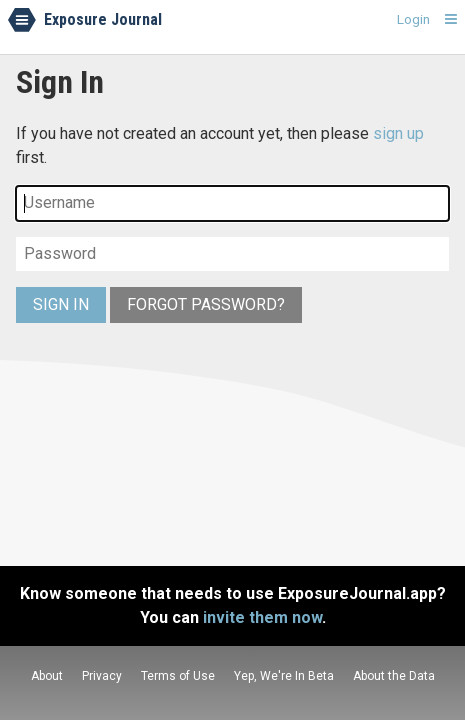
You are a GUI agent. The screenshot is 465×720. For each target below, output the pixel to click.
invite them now (262, 617)
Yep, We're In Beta (284, 676)
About (47, 676)
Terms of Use (178, 676)
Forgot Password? (206, 304)
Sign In (61, 304)
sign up (398, 133)
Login (413, 19)
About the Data (394, 676)
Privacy (102, 676)
